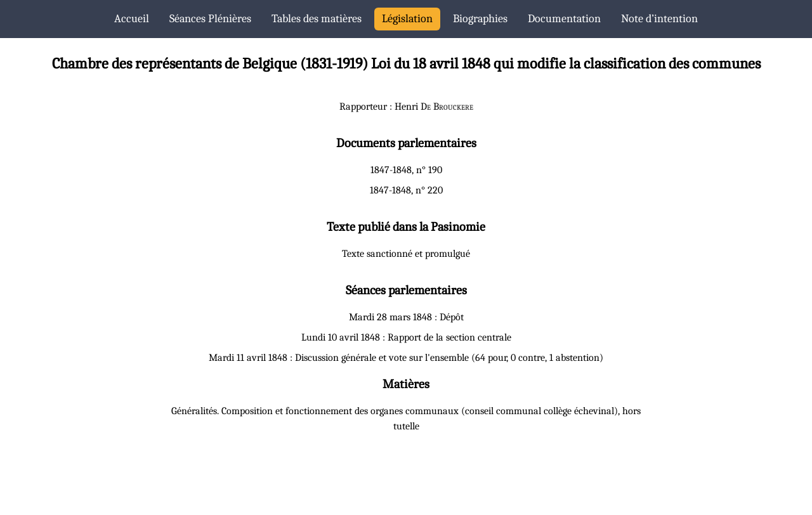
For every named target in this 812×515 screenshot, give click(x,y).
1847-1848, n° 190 (406, 170)
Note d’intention (659, 19)
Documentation (564, 19)
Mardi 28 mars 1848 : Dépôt (406, 317)
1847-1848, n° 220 (406, 190)
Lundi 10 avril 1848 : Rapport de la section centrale (406, 337)
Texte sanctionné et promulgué (406, 254)
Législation (407, 19)
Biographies (480, 19)
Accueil (132, 19)
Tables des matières (317, 19)
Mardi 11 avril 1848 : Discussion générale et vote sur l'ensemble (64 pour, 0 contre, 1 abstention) (406, 358)
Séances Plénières (210, 19)
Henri (434, 107)
